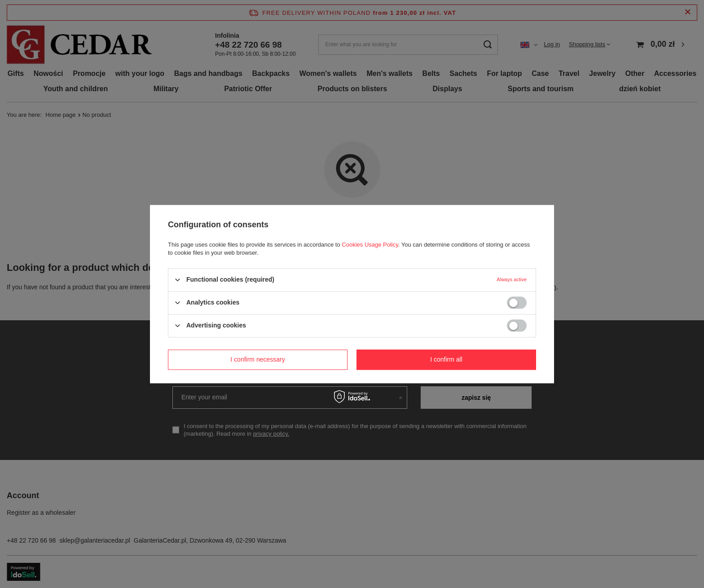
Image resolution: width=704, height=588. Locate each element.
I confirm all (446, 359)
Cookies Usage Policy (370, 245)
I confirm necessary (257, 359)
